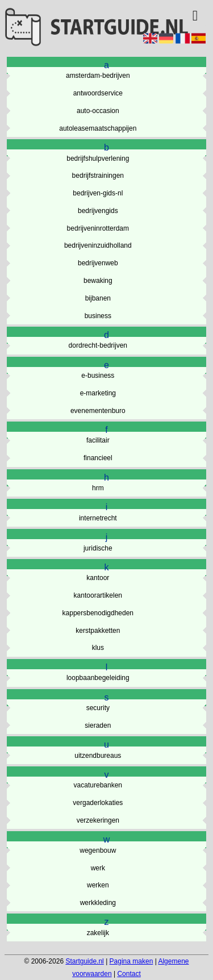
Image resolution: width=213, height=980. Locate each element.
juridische (98, 548)
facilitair (98, 440)
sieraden (98, 725)
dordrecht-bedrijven (98, 345)
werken (98, 885)
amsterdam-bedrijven (98, 76)
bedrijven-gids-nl (98, 193)
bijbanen (98, 298)
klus (98, 648)
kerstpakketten (98, 631)
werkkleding (98, 903)
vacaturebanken (98, 785)
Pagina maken (131, 961)
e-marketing (98, 393)
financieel (98, 458)
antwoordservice (98, 93)
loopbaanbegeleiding (98, 678)
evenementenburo (98, 411)
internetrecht (98, 518)
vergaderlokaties (98, 803)
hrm (98, 488)
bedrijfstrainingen (98, 176)
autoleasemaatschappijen (98, 128)
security (98, 708)
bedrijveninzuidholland (98, 245)
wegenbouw (98, 850)
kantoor (98, 578)
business (98, 316)
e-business (98, 376)
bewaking (98, 281)
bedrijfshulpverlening (98, 159)
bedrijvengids (98, 211)
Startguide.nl (84, 961)
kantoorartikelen (98, 595)
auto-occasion (98, 111)
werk (98, 868)
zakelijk (98, 933)
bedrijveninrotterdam (98, 228)
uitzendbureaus (98, 756)
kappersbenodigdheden (98, 613)
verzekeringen (98, 820)
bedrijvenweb (98, 263)
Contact (129, 974)
